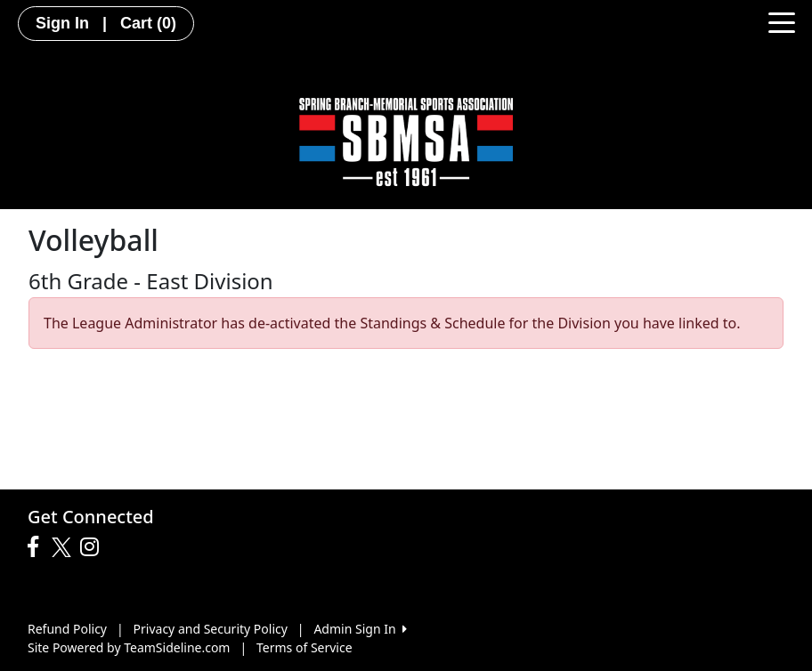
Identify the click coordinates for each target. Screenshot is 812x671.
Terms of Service (304, 647)
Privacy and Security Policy (211, 629)
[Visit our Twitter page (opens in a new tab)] (64, 547)
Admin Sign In (360, 629)
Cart (148, 23)
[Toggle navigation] (782, 21)
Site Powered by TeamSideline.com (129, 647)
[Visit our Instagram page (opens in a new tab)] (94, 547)
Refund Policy (67, 629)
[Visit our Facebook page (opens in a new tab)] (37, 547)
